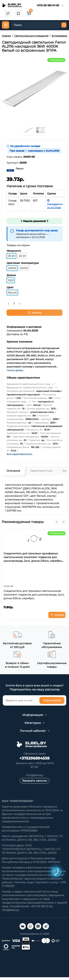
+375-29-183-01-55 (48, 5)
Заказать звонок (34, 781)
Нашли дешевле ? (34, 221)
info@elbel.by (35, 775)
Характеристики (41, 471)
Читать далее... (16, 370)
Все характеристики (19, 454)
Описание (13, 471)
